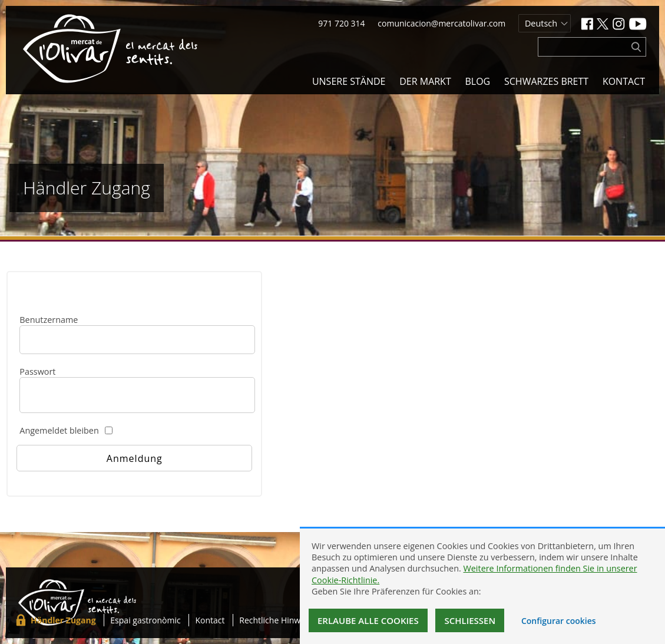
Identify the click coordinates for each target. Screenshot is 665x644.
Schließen (470, 620)
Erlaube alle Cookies (368, 620)
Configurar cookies (559, 621)
